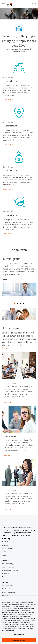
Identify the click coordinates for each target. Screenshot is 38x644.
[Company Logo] (12, 4)
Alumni (4, 525)
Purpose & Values (7, 547)
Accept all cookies (19, 640)
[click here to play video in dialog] (19, 287)
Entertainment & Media (9, 565)
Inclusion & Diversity (8, 537)
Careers (4, 528)
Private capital (6, 572)
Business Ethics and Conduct (10, 543)
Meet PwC (5, 515)
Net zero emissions (7, 550)
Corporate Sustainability (9, 540)
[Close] (36, 599)
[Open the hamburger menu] (3, 4)
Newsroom (5, 518)
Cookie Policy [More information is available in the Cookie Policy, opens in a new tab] (10, 630)
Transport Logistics (7, 582)
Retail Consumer (7, 575)
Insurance (5, 568)
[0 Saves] (34, 4)
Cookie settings (19, 634)
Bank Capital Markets (8, 562)
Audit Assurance (7, 590)
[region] (19, 620)
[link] (8, 100)
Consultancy (6, 594)
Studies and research (8, 521)
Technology (5, 578)
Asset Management (7, 559)
